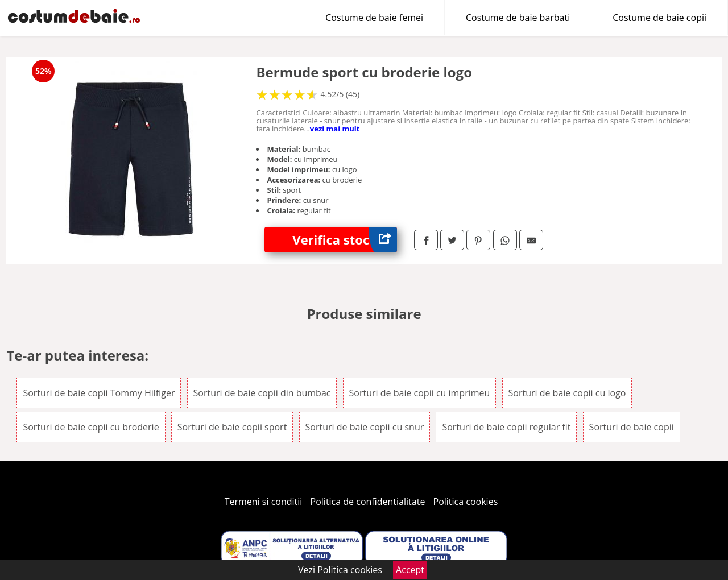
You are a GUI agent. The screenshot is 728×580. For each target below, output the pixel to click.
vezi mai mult (335, 129)
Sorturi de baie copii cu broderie (91, 427)
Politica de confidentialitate (368, 502)
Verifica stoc (345, 240)
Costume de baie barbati (518, 18)
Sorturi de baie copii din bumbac (262, 393)
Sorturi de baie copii (632, 427)
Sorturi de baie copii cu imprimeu (420, 393)
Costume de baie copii (659, 18)
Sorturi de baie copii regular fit (506, 427)
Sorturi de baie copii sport (232, 427)
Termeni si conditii (264, 502)
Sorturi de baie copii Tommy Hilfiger (99, 393)
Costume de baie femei (374, 18)
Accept (410, 570)
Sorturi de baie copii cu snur (365, 427)
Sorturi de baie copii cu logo (567, 393)
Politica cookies (466, 502)
